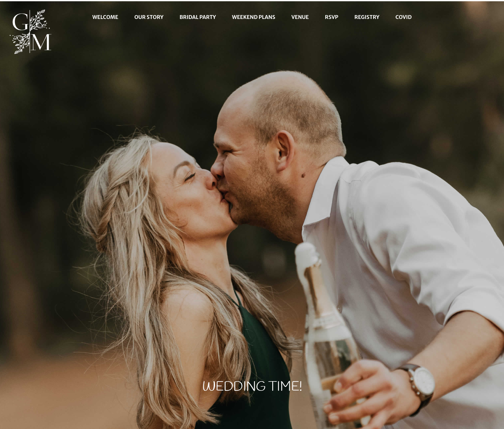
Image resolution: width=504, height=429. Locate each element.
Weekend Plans (254, 17)
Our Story (149, 17)
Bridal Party (198, 17)
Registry (367, 17)
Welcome (105, 17)
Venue (300, 17)
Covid (404, 17)
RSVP (332, 17)
